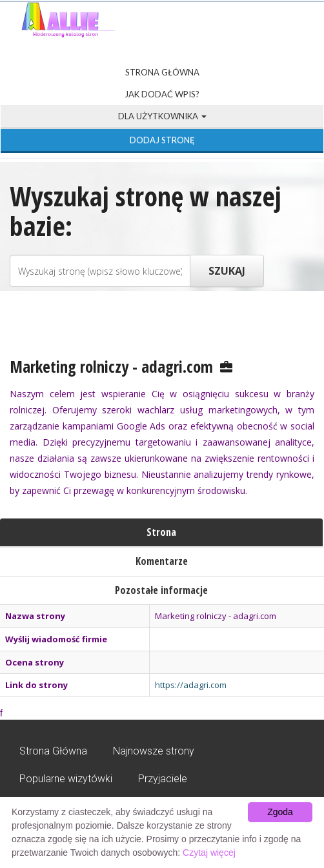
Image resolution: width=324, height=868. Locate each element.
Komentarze (162, 561)
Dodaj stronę (162, 140)
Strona (161, 532)
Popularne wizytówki (66, 779)
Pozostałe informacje (161, 590)
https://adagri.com (191, 685)
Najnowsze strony (154, 751)
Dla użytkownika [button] (162, 116)
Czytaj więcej (209, 853)
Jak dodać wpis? (162, 94)
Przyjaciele (163, 779)
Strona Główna (162, 72)
